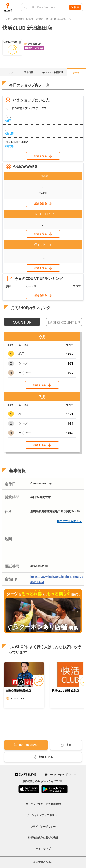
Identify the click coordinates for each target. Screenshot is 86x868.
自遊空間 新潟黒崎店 (18, 691)
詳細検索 (18, 19)
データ (76, 72)
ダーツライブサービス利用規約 (43, 804)
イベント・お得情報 (53, 72)
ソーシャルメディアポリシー (43, 815)
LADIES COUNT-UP (64, 323)
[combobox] (46, 7)
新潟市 (40, 19)
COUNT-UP (22, 322)
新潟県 (29, 19)
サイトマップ (43, 849)
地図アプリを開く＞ (69, 521)
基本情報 (29, 72)
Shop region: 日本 (60, 774)
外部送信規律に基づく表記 (43, 837)
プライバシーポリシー (43, 826)
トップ (6, 19)
